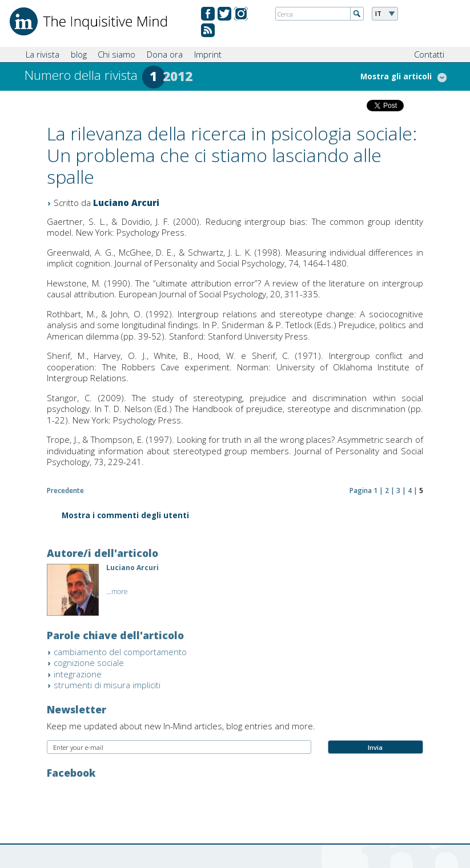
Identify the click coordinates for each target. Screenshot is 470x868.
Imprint (208, 54)
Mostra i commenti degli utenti (125, 516)
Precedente (65, 490)
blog (79, 54)
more (120, 592)
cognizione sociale (89, 663)
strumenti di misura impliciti (107, 685)
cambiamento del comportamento (120, 652)
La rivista (43, 54)
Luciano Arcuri (126, 203)
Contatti (429, 54)
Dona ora (165, 54)
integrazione (78, 674)
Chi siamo (117, 54)
